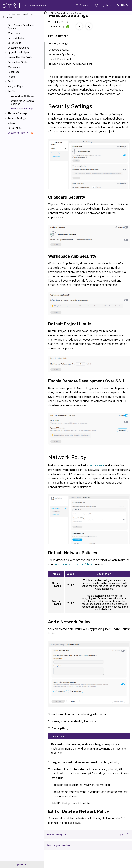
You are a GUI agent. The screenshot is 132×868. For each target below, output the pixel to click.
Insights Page (15, 86)
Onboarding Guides (18, 62)
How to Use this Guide (20, 57)
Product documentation (29, 6)
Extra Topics (15, 128)
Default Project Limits (63, 59)
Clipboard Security (61, 49)
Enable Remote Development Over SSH (72, 63)
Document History (20, 133)
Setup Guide (14, 43)
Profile (11, 91)
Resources (13, 72)
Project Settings (17, 118)
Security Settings (60, 43)
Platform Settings (18, 113)
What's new (14, 33)
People (12, 77)
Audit (11, 81)
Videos (11, 123)
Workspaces (14, 67)
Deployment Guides (18, 48)
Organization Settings (21, 96)
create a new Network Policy (73, 564)
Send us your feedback (59, 845)
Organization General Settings (23, 102)
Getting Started (16, 38)
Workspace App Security (64, 54)
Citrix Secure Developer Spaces (21, 27)
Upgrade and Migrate (19, 53)
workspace (97, 465)
